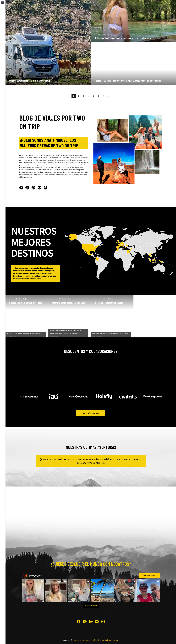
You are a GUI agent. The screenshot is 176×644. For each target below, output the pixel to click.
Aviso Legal (86, 640)
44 (103, 96)
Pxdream (115, 640)
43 (98, 96)
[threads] (46, 188)
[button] (108, 96)
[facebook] (21, 188)
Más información (91, 413)
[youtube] (39, 188)
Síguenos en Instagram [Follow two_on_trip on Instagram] (150, 575)
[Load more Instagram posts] (91, 605)
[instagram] (33, 188)
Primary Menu (3, 3)
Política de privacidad (100, 640)
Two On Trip (23, 81)
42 (93, 96)
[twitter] (27, 188)
